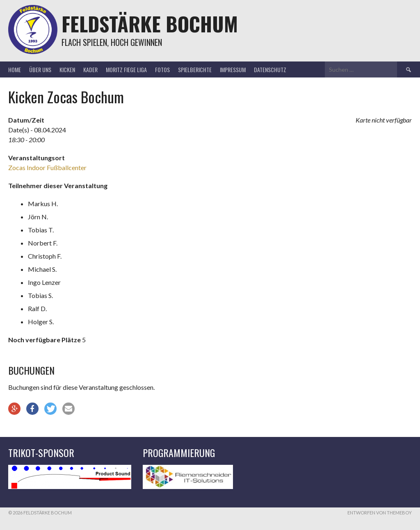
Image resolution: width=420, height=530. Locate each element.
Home (15, 69)
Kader (90, 69)
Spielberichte (195, 69)
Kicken (67, 69)
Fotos (162, 69)
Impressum (233, 69)
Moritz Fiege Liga (126, 69)
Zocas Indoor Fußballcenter (47, 167)
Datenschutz (270, 69)
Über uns (40, 69)
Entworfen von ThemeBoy (380, 513)
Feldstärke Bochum (150, 24)
